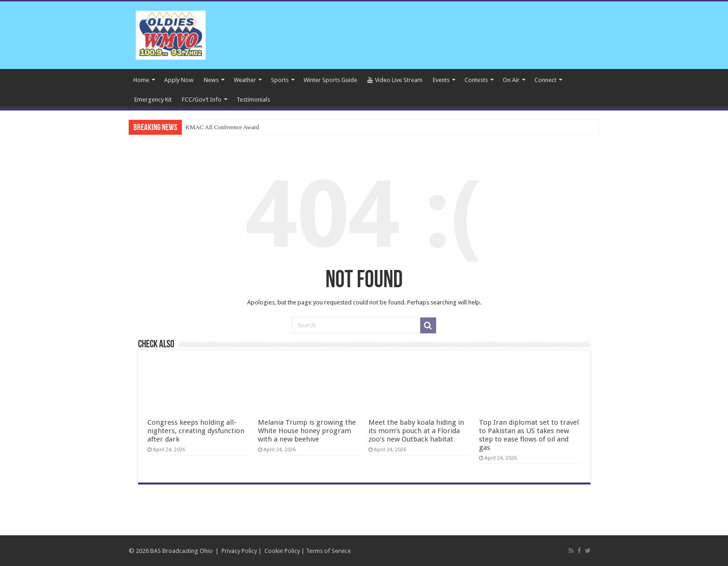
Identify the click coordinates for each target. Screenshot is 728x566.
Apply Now (179, 80)
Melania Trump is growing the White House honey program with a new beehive (307, 431)
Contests (476, 80)
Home (141, 80)
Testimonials (253, 100)
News (211, 80)
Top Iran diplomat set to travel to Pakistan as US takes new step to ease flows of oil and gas (529, 435)
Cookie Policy (282, 551)
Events (441, 80)
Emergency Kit (153, 100)
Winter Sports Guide (330, 80)
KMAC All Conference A (217, 127)
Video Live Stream (395, 80)
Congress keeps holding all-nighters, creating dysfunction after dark (196, 431)
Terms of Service (328, 551)
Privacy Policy (239, 551)
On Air (511, 80)
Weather (245, 80)
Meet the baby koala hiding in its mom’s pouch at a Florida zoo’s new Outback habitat (416, 431)
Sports (280, 80)
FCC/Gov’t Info (202, 100)
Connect (545, 80)
